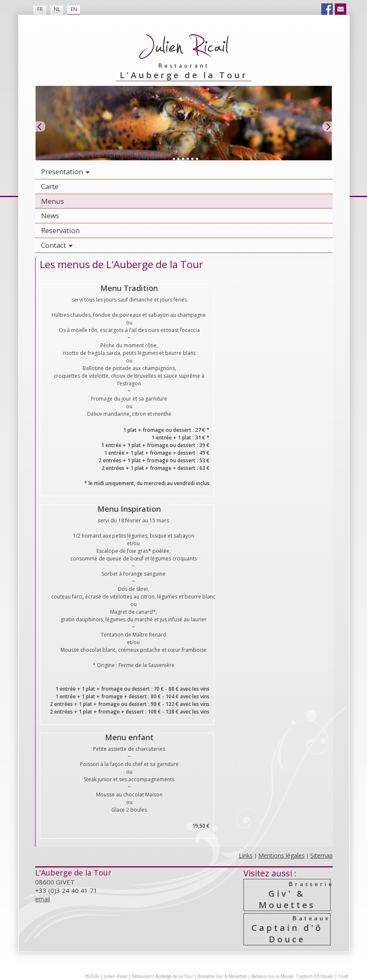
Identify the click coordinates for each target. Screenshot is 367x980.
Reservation (60, 230)
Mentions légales (281, 855)
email (43, 899)
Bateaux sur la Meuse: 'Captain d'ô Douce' (292, 976)
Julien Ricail (116, 976)
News (50, 215)
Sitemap (321, 855)
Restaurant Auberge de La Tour (163, 976)
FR (40, 9)
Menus (52, 201)
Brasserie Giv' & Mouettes (222, 976)
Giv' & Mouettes (287, 895)
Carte (50, 186)
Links (246, 855)
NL (57, 9)
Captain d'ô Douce (287, 929)
